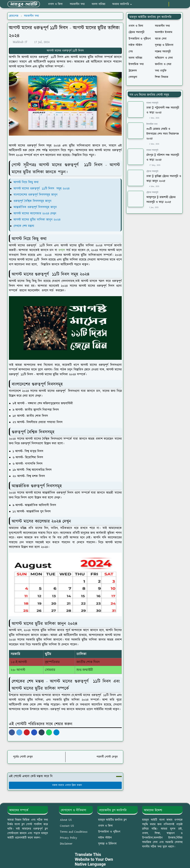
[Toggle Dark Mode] (173, 4)
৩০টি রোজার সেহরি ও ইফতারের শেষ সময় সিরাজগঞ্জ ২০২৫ (163, 134)
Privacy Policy (69, 838)
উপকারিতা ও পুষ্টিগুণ (109, 832)
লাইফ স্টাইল (105, 838)
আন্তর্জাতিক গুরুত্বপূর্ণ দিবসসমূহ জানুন (36, 207)
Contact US (67, 826)
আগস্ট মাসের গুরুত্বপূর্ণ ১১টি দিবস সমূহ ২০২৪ (42, 189)
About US (66, 820)
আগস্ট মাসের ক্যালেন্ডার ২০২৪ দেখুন (35, 214)
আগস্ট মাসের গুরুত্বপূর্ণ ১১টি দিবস (65, 51)
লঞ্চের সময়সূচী (152, 103)
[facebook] (153, 4)
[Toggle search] (179, 4)
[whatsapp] (159, 4)
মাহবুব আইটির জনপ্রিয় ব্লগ (112, 820)
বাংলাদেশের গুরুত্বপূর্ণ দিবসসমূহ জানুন (36, 195)
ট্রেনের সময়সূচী (152, 171)
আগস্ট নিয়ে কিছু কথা (26, 182)
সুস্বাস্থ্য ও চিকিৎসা (107, 844)
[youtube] (165, 4)
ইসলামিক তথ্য (152, 124)
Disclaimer (66, 844)
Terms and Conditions (74, 832)
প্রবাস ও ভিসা (105, 826)
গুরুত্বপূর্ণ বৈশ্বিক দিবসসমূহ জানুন (32, 201)
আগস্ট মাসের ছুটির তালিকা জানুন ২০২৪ (37, 220)
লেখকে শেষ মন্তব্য (24, 226)
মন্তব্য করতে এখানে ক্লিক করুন (65, 785)
